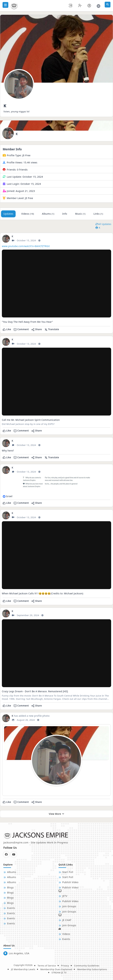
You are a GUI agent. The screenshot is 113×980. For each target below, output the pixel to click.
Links (98, 214)
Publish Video (70, 882)
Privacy (65, 966)
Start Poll (68, 872)
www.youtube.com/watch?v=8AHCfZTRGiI (26, 246)
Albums (48, 214)
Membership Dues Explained (56, 969)
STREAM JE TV (59, 973)
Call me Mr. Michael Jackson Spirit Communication (31, 420)
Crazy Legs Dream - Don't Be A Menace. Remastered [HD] (35, 691)
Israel (9, 496)
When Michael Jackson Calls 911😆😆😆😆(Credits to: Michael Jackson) (43, 593)
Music (80, 214)
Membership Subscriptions (92, 969)
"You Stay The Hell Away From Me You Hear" (27, 322)
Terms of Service (47, 966)
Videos (28, 214)
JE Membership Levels (23, 969)
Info (65, 214)
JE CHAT (67, 920)
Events (11, 908)
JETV (65, 896)
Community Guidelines (87, 966)
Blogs (10, 887)
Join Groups (69, 906)
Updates (8, 214)
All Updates (103, 224)
